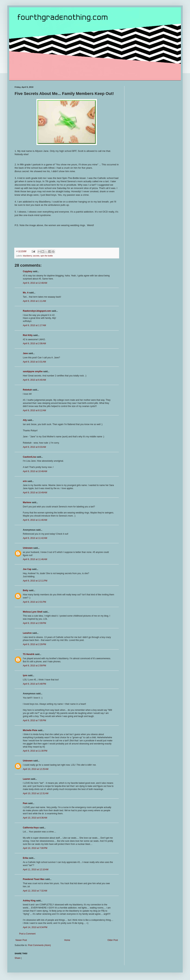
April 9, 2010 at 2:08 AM (34, 343)
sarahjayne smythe (33, 371)
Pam (25, 803)
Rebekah (27, 390)
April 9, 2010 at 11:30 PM (35, 751)
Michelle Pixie (30, 730)
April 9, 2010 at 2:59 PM (34, 666)
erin (25, 481)
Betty (26, 590)
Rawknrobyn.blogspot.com (37, 311)
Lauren (26, 779)
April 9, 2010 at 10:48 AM (35, 471)
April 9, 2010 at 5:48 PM (34, 684)
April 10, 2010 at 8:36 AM (35, 818)
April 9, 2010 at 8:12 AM (34, 410)
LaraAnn (27, 633)
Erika (25, 858)
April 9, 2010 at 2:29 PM (34, 644)
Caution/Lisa (29, 457)
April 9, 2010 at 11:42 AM (35, 538)
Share (18, 958)
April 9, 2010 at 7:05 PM (34, 720)
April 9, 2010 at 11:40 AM (35, 520)
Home (67, 940)
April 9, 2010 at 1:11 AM (34, 301)
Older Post (113, 940)
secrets (36, 256)
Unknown (28, 548)
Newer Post (21, 940)
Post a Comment (27, 934)
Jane (25, 353)
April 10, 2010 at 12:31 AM (36, 793)
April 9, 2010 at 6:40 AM (34, 380)
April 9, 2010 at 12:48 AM (35, 283)
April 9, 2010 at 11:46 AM (35, 559)
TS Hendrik (29, 654)
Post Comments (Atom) (39, 945)
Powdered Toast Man (34, 879)
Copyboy (27, 271)
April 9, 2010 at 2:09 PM (34, 623)
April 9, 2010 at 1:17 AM (34, 325)
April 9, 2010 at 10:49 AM (35, 493)
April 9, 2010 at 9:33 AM (34, 447)
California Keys (31, 828)
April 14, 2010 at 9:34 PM (35, 927)
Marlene (27, 502)
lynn (25, 675)
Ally (25, 420)
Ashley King (29, 901)
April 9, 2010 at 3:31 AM (34, 362)
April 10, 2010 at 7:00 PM (35, 848)
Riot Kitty (28, 335)
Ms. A (26, 293)
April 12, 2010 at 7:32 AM (35, 891)
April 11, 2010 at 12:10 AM (36, 870)
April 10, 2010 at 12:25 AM (36, 769)
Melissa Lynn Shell (33, 612)
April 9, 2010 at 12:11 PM (35, 581)
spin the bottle (47, 256)
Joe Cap (27, 569)
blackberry (27, 256)
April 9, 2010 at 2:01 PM (34, 602)
